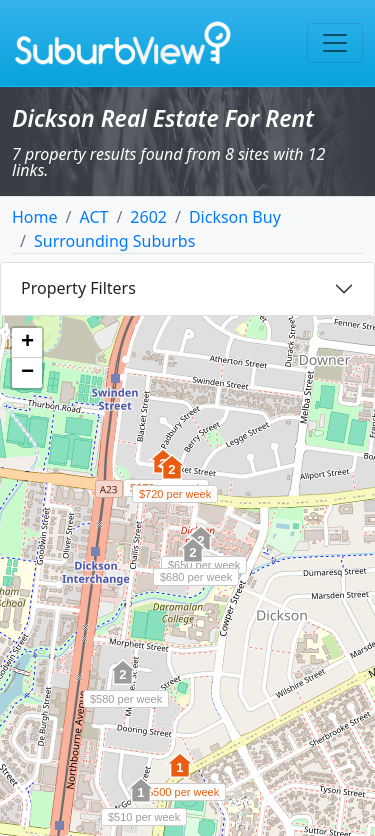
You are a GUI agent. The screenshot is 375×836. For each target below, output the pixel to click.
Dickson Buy (235, 217)
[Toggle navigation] (335, 43)
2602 (148, 217)
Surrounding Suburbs (114, 241)
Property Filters (78, 288)
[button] (172, 478)
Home (35, 217)
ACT (93, 217)
